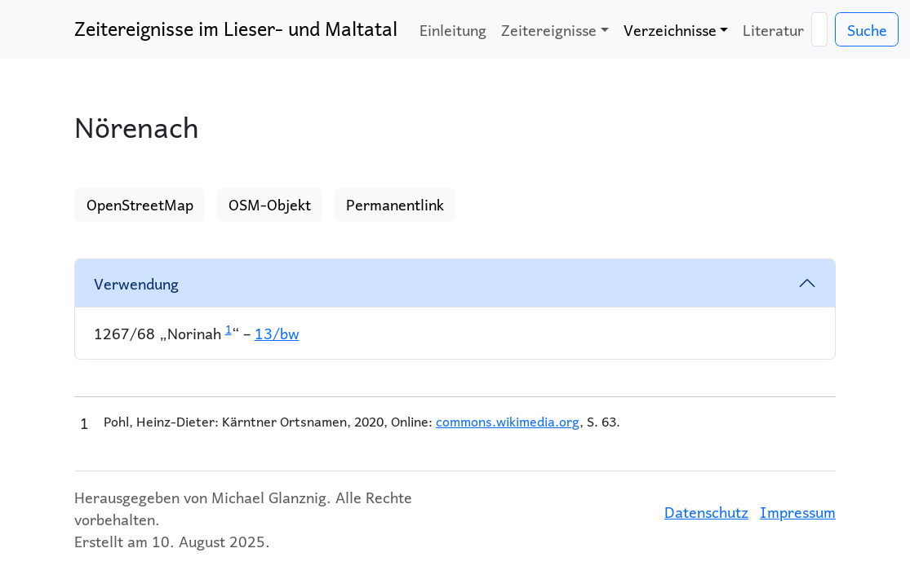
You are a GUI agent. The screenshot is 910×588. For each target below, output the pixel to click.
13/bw (277, 333)
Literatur (773, 30)
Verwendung (136, 283)
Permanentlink (395, 204)
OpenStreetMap (140, 204)
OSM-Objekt (270, 204)
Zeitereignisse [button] (549, 30)
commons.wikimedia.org (508, 421)
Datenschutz (706, 512)
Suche (867, 30)
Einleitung (453, 30)
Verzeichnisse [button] (670, 30)
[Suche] (819, 30)
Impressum (798, 512)
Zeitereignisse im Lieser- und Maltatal (236, 29)
